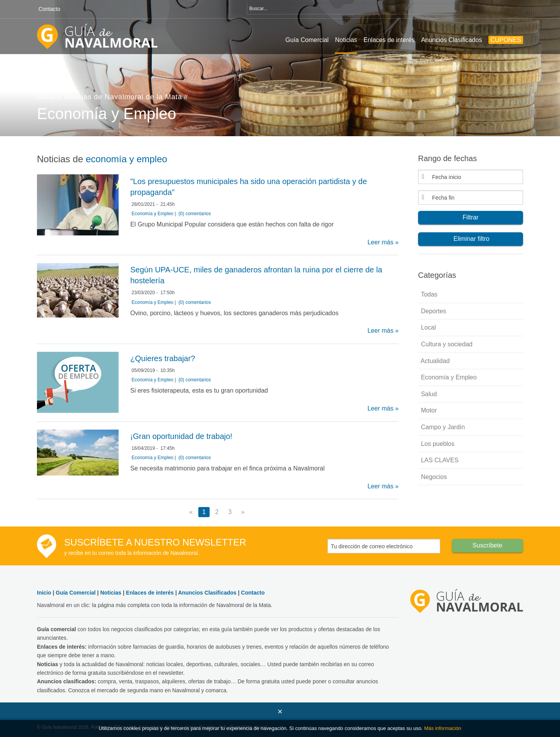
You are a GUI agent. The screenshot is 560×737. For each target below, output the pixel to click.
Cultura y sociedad (446, 344)
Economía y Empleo (152, 214)
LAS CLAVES (439, 460)
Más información (443, 728)
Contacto (49, 9)
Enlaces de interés (389, 40)
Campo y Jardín (442, 427)
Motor (428, 410)
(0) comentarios (195, 214)
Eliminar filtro (471, 239)
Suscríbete (487, 545)
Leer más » (383, 242)
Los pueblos (437, 444)
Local (428, 327)
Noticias (346, 40)
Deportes (433, 311)
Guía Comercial (307, 40)
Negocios (433, 477)
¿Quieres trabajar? (163, 358)
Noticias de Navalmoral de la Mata (123, 97)
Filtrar (471, 217)
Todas (428, 294)
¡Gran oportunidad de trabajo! (181, 436)
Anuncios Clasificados (452, 40)
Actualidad (434, 361)
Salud (428, 394)
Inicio (46, 97)
